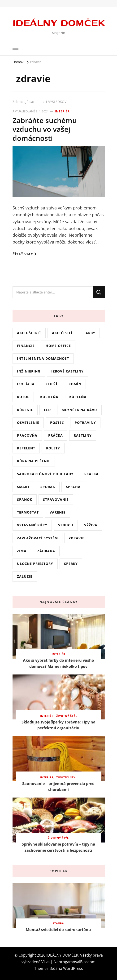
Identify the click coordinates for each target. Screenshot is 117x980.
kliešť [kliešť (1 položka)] (52, 384)
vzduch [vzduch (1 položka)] (66, 525)
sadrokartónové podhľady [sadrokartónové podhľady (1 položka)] (45, 474)
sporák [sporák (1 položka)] (48, 487)
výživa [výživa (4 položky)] (91, 525)
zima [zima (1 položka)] (22, 551)
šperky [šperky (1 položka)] (71, 564)
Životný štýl (67, 716)
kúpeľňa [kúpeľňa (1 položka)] (78, 397)
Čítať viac (25, 254)
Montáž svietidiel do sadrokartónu (58, 930)
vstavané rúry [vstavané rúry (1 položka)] (32, 525)
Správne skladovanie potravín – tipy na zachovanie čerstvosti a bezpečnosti (58, 847)
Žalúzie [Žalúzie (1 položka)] (25, 576)
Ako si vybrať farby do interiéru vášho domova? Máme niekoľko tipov (58, 663)
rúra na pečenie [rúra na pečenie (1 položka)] (34, 461)
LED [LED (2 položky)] (47, 410)
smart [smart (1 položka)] (23, 487)
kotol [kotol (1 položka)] (23, 397)
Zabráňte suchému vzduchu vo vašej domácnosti (45, 129)
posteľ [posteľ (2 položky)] (57, 423)
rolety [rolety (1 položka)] (53, 448)
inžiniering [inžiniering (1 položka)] (29, 371)
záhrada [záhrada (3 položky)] (46, 551)
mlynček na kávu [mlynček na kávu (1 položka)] (79, 410)
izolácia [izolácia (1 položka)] (26, 384)
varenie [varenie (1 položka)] (58, 512)
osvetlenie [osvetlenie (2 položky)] (28, 423)
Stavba (58, 923)
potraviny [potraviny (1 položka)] (85, 423)
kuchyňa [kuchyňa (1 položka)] (49, 397)
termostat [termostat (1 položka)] (28, 512)
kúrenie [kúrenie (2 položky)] (25, 410)
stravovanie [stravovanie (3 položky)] (56, 499)
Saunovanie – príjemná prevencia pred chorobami (58, 787)
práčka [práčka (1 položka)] (56, 435)
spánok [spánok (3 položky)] (25, 499)
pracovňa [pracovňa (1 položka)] (27, 435)
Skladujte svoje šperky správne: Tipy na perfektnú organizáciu (58, 725)
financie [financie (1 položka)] (26, 346)
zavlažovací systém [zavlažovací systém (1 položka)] (37, 538)
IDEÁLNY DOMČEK (59, 22)
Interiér (62, 111)
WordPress (73, 968)
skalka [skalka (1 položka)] (91, 474)
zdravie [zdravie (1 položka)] (77, 538)
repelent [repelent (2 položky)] (26, 448)
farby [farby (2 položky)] (89, 333)
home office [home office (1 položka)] (58, 346)
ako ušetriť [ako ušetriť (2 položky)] (29, 333)
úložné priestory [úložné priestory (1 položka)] (35, 564)
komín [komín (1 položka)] (75, 384)
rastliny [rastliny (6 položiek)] (83, 435)
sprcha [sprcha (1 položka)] (73, 487)
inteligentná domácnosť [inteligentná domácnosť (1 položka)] (43, 358)
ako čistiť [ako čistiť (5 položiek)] (62, 333)
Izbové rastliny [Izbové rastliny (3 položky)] (67, 371)
